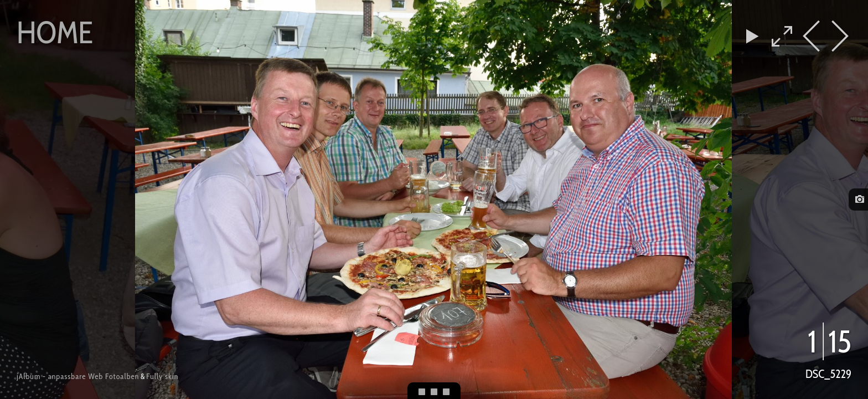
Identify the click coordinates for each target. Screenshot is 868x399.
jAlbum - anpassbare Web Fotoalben (78, 376)
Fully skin (162, 376)
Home (55, 32)
